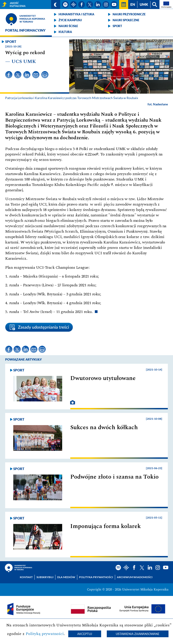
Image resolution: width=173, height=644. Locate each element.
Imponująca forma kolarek (106, 526)
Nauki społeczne (126, 20)
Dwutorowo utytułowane (103, 378)
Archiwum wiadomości (135, 577)
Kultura (65, 32)
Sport (117, 26)
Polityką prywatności (45, 634)
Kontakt (26, 577)
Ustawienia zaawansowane (138, 634)
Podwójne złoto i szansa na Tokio (114, 477)
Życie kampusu (70, 20)
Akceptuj (85, 634)
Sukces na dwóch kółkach (104, 427)
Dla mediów (66, 577)
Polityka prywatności (96, 577)
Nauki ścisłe (68, 26)
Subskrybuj (45, 577)
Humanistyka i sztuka (76, 14)
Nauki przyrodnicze (129, 14)
